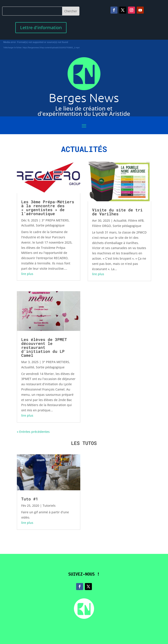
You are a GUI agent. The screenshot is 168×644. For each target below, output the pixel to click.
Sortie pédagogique (50, 225)
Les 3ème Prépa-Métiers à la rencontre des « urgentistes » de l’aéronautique (48, 208)
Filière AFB (136, 220)
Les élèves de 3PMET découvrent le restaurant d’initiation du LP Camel (44, 347)
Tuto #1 (30, 499)
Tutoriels (49, 506)
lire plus (27, 274)
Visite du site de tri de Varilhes (117, 212)
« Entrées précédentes (33, 432)
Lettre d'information (41, 28)
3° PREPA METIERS (55, 220)
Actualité (28, 225)
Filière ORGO (101, 226)
